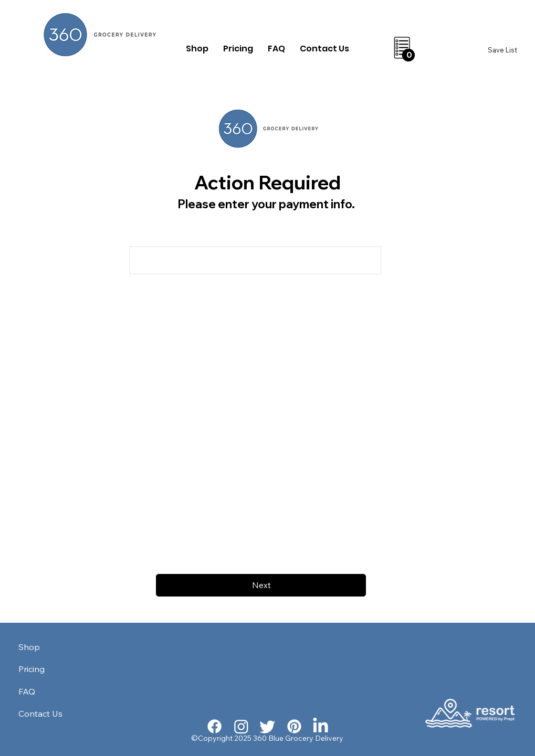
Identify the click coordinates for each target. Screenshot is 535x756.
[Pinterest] (294, 726)
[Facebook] (214, 726)
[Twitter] (267, 726)
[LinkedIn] (321, 726)
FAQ (27, 691)
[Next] (261, 585)
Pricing (32, 669)
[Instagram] (241, 726)
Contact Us (40, 714)
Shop (29, 647)
